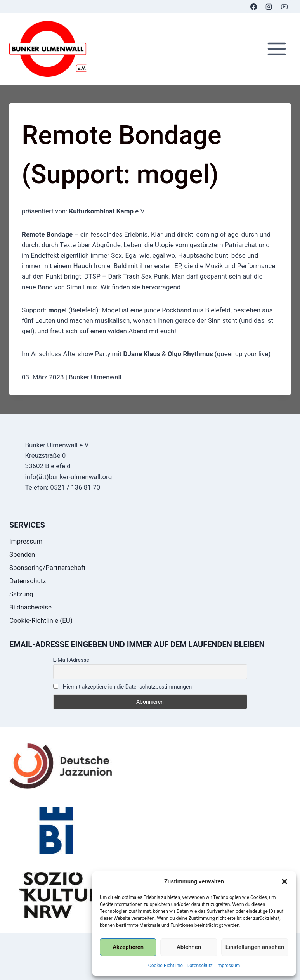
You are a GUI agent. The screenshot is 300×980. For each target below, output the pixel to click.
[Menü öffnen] (277, 49)
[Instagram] (269, 7)
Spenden (22, 554)
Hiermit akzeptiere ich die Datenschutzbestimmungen (123, 687)
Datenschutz (200, 966)
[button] (284, 881)
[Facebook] (254, 7)
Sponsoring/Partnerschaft (48, 568)
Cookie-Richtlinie (166, 966)
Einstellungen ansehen (255, 947)
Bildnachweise (30, 607)
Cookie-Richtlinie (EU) (41, 620)
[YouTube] (284, 7)
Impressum (228, 966)
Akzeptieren (128, 947)
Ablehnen (189, 947)
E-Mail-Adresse (71, 660)
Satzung (21, 594)
